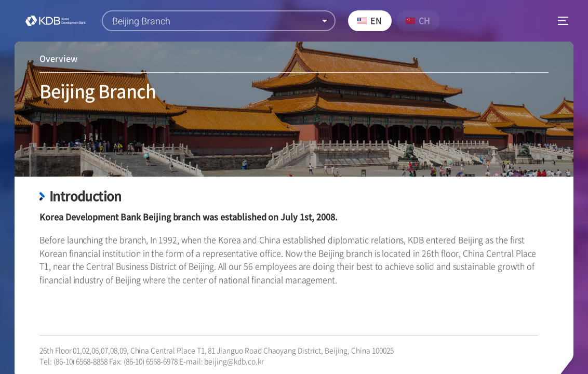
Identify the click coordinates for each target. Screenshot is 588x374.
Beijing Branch (141, 21)
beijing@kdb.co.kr (234, 361)
